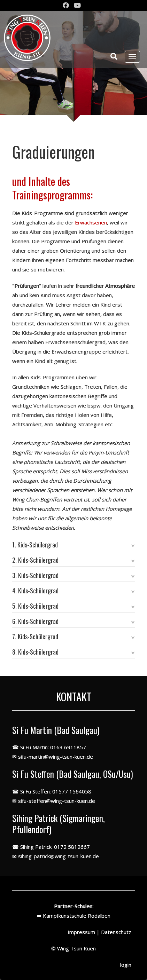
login (126, 965)
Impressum (81, 932)
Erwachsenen (91, 222)
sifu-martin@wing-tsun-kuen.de (56, 757)
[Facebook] (66, 6)
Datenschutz (116, 932)
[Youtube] (77, 6)
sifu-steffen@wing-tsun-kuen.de (57, 801)
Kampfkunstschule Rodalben (77, 916)
